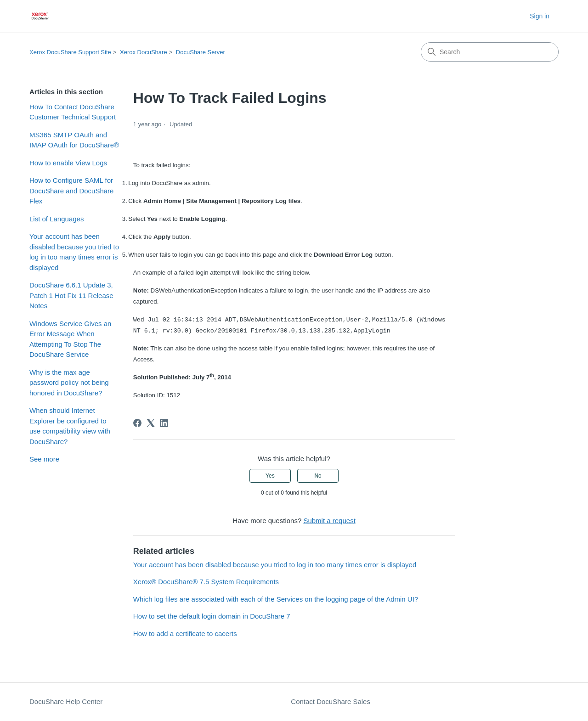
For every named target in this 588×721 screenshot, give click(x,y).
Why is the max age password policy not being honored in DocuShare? (69, 383)
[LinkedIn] (164, 423)
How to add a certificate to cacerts (185, 634)
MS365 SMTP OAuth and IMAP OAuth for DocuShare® (74, 140)
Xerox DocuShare (144, 52)
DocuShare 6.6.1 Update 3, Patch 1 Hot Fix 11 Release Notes (71, 295)
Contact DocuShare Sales (331, 701)
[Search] (490, 52)
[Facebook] (137, 423)
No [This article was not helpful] (318, 476)
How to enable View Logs (68, 163)
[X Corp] (151, 423)
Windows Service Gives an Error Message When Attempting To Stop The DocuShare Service (70, 339)
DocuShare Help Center (66, 701)
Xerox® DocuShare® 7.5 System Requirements (206, 582)
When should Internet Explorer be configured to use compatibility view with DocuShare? (70, 426)
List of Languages (57, 219)
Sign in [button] (540, 16)
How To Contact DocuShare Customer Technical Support (73, 112)
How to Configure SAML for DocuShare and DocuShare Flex (71, 191)
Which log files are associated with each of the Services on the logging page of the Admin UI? (276, 599)
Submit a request (329, 521)
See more (44, 459)
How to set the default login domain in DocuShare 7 (212, 616)
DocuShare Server (201, 52)
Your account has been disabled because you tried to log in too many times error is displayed (74, 252)
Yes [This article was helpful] (270, 476)
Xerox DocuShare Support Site (70, 52)
